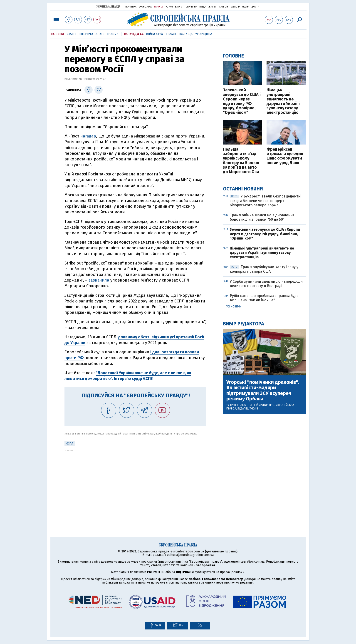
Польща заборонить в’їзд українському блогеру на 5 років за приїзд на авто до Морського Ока (241, 161)
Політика (131, 7)
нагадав (88, 136)
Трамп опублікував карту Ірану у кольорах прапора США (264, 269)
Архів (100, 34)
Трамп (171, 34)
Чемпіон (223, 7)
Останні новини (243, 189)
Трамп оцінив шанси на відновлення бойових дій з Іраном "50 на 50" (262, 217)
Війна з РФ (155, 34)
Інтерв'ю (86, 34)
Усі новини (234, 307)
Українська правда (108, 6)
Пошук (113, 34)
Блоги (179, 7)
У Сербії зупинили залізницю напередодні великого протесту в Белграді (267, 284)
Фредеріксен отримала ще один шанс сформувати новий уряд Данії (285, 156)
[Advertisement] (135, 483)
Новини (58, 34)
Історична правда (195, 7)
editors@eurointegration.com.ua (190, 555)
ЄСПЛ (70, 444)
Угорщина (204, 34)
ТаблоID (235, 7)
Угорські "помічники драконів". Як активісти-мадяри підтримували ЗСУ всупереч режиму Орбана (263, 391)
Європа (158, 7)
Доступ (256, 7)
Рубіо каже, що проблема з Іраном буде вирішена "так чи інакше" (264, 298)
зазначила (99, 280)
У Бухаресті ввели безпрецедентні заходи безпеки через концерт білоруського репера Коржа (266, 201)
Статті (71, 34)
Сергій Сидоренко (262, 405)
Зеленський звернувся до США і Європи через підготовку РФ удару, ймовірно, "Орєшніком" (242, 101)
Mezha (246, 7)
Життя (212, 7)
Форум (169, 7)
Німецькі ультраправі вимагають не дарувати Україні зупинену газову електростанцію (283, 101)
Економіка (145, 7)
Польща (186, 34)
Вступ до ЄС (134, 34)
